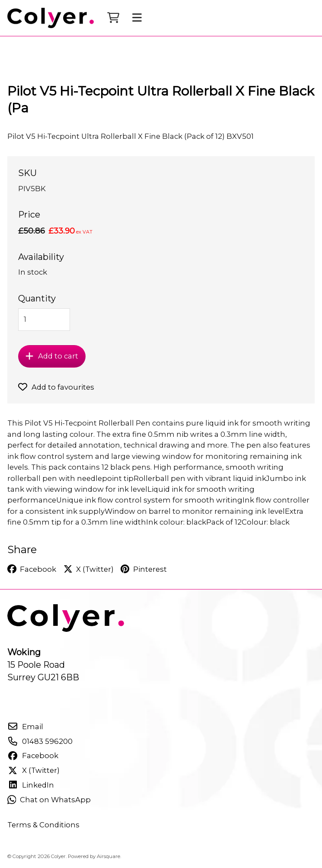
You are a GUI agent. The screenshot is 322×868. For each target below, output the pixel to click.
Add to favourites (56, 387)
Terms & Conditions (43, 825)
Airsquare (108, 856)
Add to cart (52, 356)
